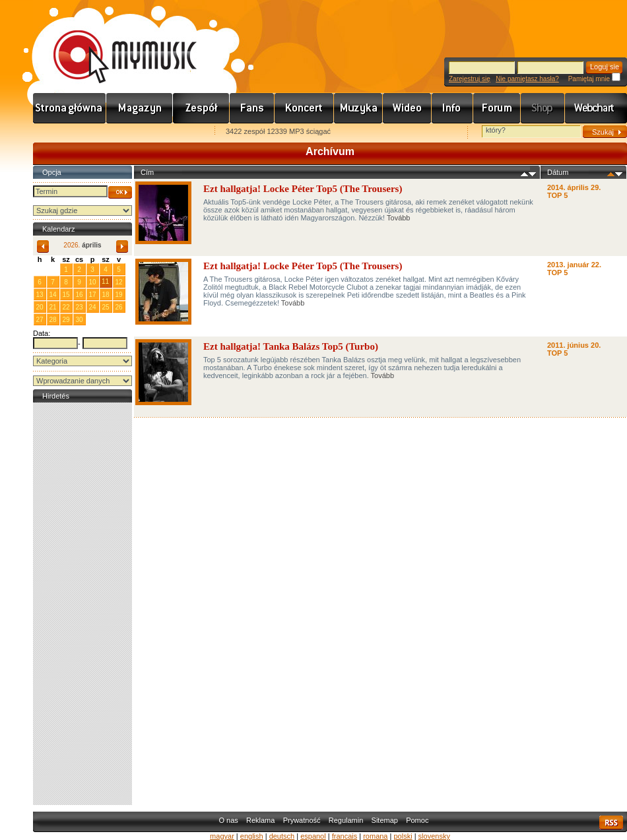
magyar (222, 836)
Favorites (60, 132)
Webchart (596, 108)
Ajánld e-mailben (172, 132)
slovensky (434, 836)
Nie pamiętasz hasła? (527, 79)
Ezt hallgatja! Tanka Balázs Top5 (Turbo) (291, 346)
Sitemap (385, 820)
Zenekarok (201, 108)
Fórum (497, 108)
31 (52, 269)
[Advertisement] (82, 604)
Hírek (140, 108)
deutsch (282, 836)
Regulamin (346, 820)
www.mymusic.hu (114, 43)
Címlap (70, 108)
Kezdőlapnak (116, 132)
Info (452, 108)
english (252, 836)
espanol (313, 836)
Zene (358, 108)
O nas (228, 820)
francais (345, 836)
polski (403, 836)
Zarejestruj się (470, 79)
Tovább (398, 218)
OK (120, 192)
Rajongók (252, 108)
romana (375, 836)
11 (105, 281)
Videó (407, 108)
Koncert (304, 108)
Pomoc (417, 820)
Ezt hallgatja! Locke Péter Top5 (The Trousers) (303, 189)
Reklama (260, 820)
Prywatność (302, 820)
